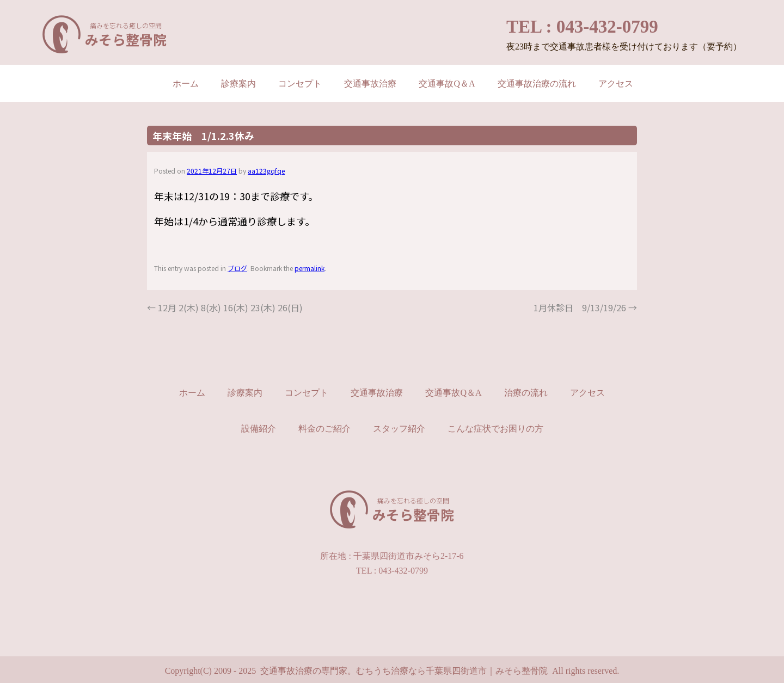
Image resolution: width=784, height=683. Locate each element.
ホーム (186, 84)
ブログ (237, 268)
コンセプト (300, 84)
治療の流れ (526, 393)
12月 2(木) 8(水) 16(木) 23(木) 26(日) (225, 307)
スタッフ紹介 (399, 429)
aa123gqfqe (266, 171)
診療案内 (238, 84)
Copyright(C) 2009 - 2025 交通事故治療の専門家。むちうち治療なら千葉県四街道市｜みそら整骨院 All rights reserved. (392, 671)
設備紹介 (259, 429)
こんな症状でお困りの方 (495, 429)
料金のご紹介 (324, 429)
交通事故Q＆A (447, 84)
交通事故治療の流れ (537, 84)
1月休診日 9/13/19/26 (585, 307)
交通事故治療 (370, 84)
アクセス (616, 84)
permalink (310, 268)
